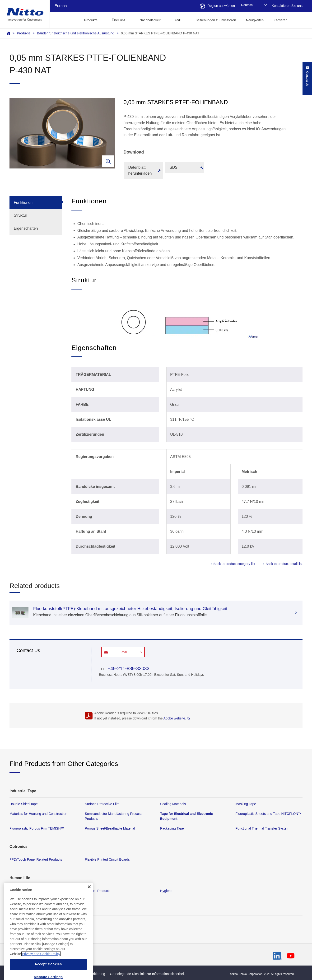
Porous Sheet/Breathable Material (110, 829)
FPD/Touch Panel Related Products (36, 860)
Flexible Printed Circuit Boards (107, 860)
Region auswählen (217, 6)
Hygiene (166, 891)
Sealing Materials (173, 804)
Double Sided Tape (24, 804)
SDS (174, 167)
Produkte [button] (91, 20)
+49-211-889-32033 (128, 668)
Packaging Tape (172, 829)
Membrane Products (25, 891)
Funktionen (23, 203)
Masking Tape (246, 804)
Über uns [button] (119, 20)
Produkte (23, 33)
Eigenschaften (26, 228)
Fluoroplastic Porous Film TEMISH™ (37, 829)
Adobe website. (177, 718)
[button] (300, 20)
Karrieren (280, 20)
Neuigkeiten (255, 20)
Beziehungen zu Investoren (216, 20)
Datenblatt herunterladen (140, 170)
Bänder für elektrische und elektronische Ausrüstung (76, 33)
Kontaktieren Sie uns (287, 6)
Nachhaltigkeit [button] (150, 20)
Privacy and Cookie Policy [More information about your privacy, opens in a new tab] (41, 968)
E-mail (123, 652)
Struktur (20, 215)
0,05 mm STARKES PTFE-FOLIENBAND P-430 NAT (160, 33)
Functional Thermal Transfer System (263, 829)
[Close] (89, 901)
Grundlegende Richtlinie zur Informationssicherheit (147, 974)
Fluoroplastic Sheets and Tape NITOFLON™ (269, 814)
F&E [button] (178, 20)
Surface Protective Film (102, 804)
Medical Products (98, 891)
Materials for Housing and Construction (38, 814)
